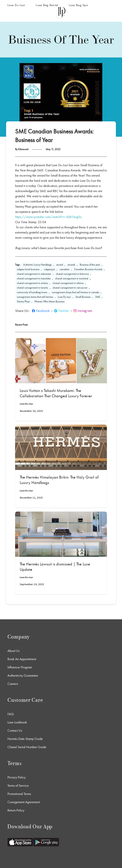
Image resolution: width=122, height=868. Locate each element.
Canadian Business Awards (88, 269)
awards (71, 265)
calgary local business (28, 269)
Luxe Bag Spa (78, 5)
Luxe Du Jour (16, 5)
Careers (13, 684)
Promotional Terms (19, 794)
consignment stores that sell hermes (35, 297)
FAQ (11, 714)
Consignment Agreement (24, 802)
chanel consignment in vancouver (70, 288)
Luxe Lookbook (17, 722)
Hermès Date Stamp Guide (25, 739)
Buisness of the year (90, 265)
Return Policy (16, 810)
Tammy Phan (23, 302)
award (60, 265)
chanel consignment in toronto (32, 288)
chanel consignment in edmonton (34, 274)
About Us (13, 651)
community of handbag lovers (32, 292)
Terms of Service (18, 786)
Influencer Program (20, 667)
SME (98, 297)
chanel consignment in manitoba (34, 279)
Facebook (41, 311)
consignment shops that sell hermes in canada (75, 292)
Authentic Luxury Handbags (37, 265)
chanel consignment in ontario (32, 283)
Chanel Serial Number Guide (27, 747)
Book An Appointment (22, 659)
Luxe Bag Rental (47, 5)
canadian (65, 269)
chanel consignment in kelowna (72, 274)
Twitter (62, 311)
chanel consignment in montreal (72, 279)
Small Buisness (83, 297)
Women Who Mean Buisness (49, 302)
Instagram (83, 311)
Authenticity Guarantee (23, 675)
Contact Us (15, 731)
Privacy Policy (17, 777)
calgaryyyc (50, 269)
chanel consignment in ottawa (68, 283)
